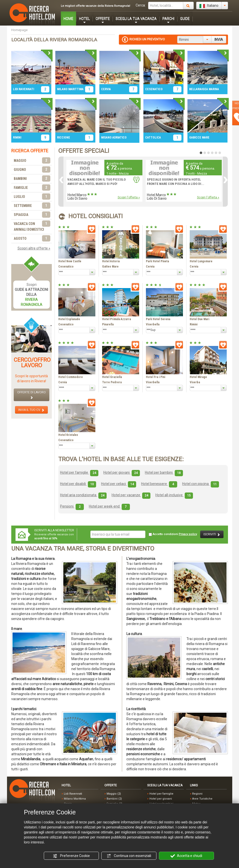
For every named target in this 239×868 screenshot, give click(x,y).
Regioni (197, 794)
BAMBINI (32, 179)
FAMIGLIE (32, 188)
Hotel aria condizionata (83, 495)
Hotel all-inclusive (174, 495)
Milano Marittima (75, 799)
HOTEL (84, 19)
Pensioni (72, 506)
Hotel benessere (159, 484)
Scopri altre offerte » (34, 248)
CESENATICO (154, 89)
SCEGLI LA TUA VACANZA (136, 19)
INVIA (219, 40)
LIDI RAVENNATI (24, 89)
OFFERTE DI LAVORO (32, 395)
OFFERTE (103, 19)
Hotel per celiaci (119, 484)
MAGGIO (32, 161)
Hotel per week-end (109, 506)
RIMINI (17, 138)
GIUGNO (32, 170)
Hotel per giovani (122, 472)
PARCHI (168, 19)
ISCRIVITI (212, 534)
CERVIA (106, 89)
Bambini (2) (114, 799)
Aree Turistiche (202, 799)
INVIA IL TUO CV (31, 410)
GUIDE (185, 19)
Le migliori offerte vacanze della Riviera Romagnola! (95, 6)
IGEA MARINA (210, 89)
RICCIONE (64, 138)
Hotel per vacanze (131, 495)
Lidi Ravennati (73, 794)
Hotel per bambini (164, 472)
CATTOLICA (153, 138)
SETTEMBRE (32, 206)
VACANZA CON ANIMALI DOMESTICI (32, 226)
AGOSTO (32, 239)
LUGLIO (32, 197)
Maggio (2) (114, 794)
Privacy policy (188, 534)
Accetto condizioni (173, 534)
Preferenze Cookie (71, 856)
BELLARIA (195, 89)
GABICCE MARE (199, 138)
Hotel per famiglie (79, 472)
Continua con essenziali (129, 856)
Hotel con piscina (201, 484)
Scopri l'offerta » (129, 197)
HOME (68, 19)
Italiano (209, 6)
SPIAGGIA (32, 215)
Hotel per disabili (78, 484)
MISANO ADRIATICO (114, 138)
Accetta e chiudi (186, 856)
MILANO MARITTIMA (70, 89)
